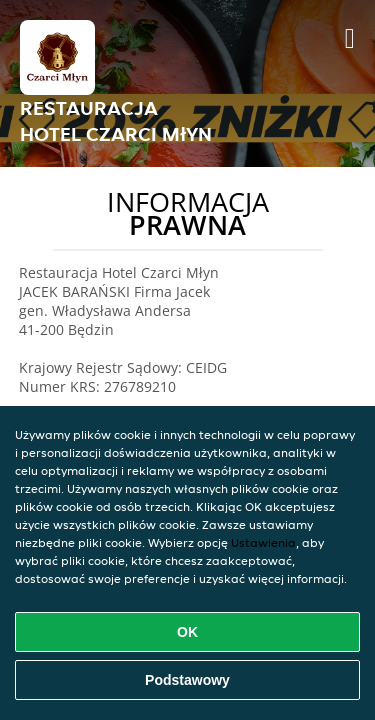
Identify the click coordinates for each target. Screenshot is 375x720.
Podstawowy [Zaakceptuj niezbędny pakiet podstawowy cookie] (187, 680)
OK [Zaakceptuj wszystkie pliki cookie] (187, 632)
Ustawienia (263, 542)
